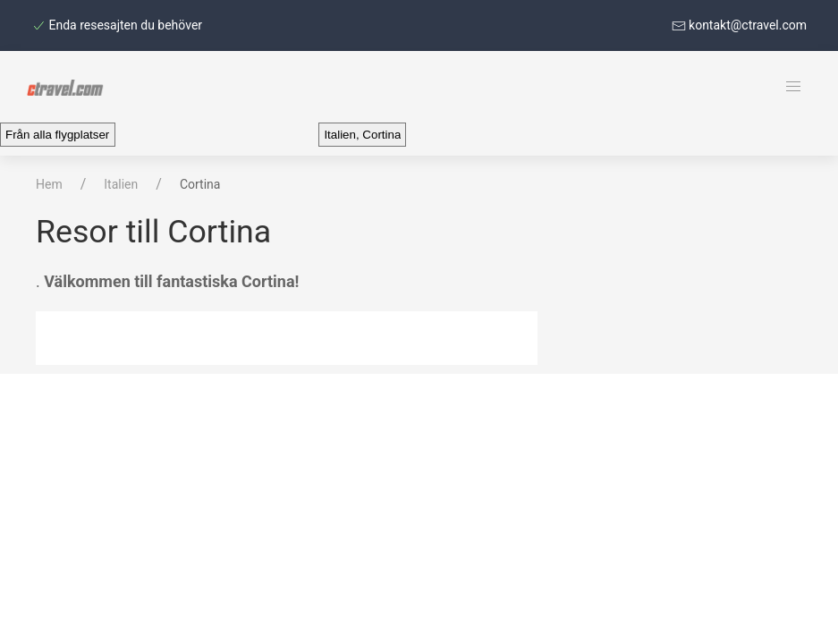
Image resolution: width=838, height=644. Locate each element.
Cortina (200, 184)
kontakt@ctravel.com (739, 25)
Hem (49, 184)
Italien (121, 184)
